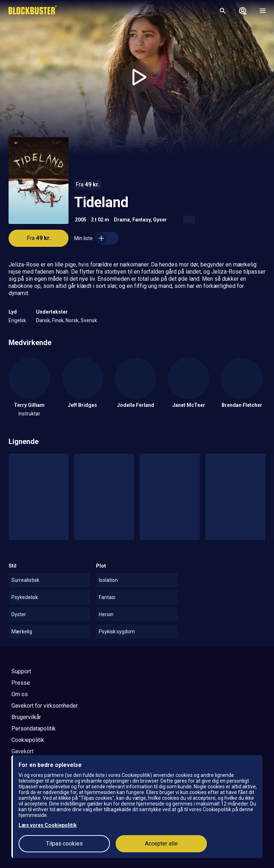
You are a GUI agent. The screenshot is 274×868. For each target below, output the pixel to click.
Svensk (89, 320)
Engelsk (17, 320)
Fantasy (141, 220)
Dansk (43, 320)
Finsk (58, 320)
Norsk (72, 320)
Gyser (160, 220)
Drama (122, 220)
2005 (81, 220)
